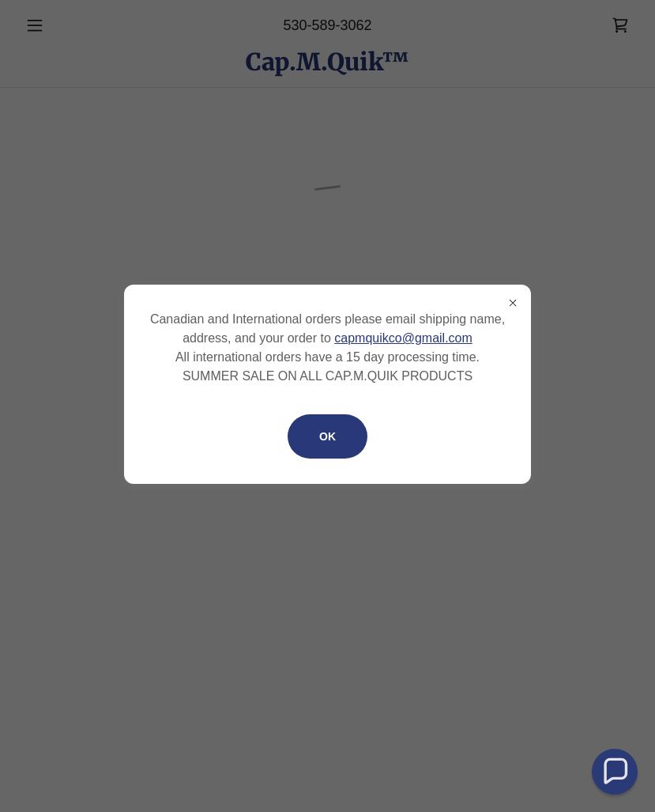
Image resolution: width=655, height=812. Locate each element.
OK (327, 436)
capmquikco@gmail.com (403, 338)
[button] (615, 772)
